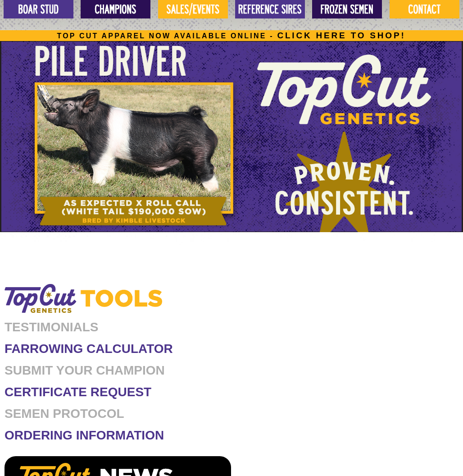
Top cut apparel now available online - (231, 36)
